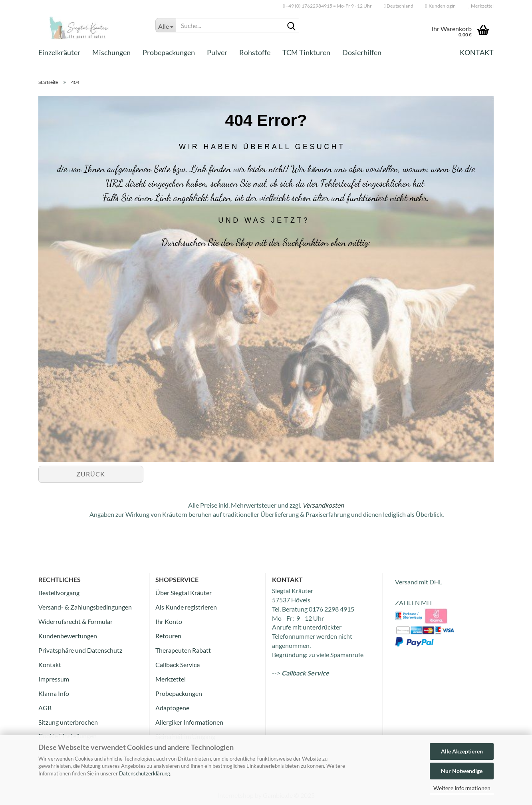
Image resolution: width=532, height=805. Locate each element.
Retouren (168, 636)
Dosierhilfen (362, 52)
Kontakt (477, 52)
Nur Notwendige (462, 771)
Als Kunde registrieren (186, 607)
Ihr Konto (169, 621)
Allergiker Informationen (189, 722)
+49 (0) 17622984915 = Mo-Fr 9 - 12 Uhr (328, 6)
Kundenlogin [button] (441, 6)
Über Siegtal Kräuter (184, 593)
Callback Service (178, 665)
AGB (45, 708)
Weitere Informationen (462, 788)
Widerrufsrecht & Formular (75, 621)
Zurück (91, 474)
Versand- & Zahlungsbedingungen (85, 607)
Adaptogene (172, 708)
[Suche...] (166, 25)
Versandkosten (323, 505)
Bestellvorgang (59, 593)
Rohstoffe (255, 52)
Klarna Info (54, 693)
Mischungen (111, 52)
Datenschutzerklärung (145, 773)
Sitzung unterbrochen (68, 722)
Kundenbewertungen (68, 636)
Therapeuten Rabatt (183, 650)
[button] (398, 6)
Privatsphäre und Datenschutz (80, 650)
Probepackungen (169, 52)
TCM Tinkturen (306, 52)
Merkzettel (481, 6)
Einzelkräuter (59, 52)
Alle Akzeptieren (462, 751)
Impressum (54, 679)
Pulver (217, 52)
